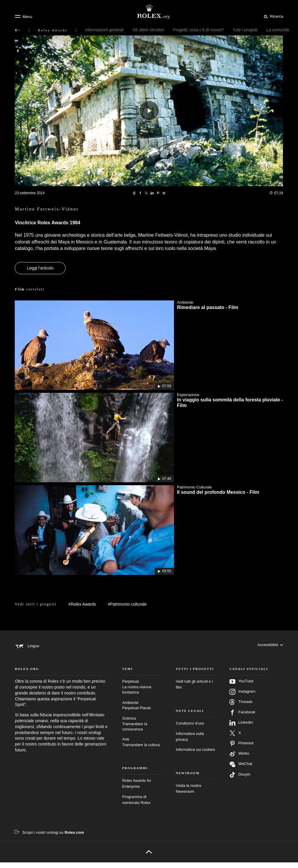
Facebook (242, 718)
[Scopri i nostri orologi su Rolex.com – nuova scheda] (49, 838)
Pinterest (242, 749)
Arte (142, 748)
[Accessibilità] (270, 646)
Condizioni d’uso (190, 729)
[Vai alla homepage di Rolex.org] (149, 12)
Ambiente (142, 711)
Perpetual (142, 693)
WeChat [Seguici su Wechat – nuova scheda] (241, 770)
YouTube (241, 687)
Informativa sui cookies (195, 755)
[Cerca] (272, 16)
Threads (241, 708)
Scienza (142, 730)
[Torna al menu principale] (17, 30)
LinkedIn (241, 728)
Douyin (240, 780)
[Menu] (23, 17)
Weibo (239, 759)
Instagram (242, 697)
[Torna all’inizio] (149, 857)
